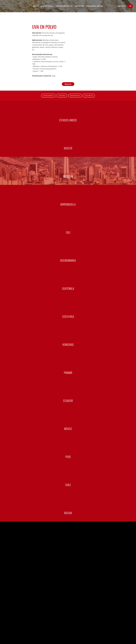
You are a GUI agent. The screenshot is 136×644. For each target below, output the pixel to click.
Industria (79, 6)
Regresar (68, 84)
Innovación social (64, 6)
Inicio (36, 6)
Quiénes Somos (47, 6)
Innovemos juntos (95, 6)
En (130, 6)
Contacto (122, 6)
